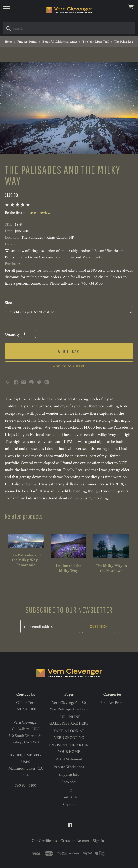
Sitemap (69, 805)
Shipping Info (69, 774)
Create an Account (75, 841)
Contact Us (69, 797)
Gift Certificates (44, 841)
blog (69, 790)
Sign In (98, 841)
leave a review (39, 213)
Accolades (69, 782)
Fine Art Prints (112, 703)
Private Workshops (69, 767)
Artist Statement (69, 759)
